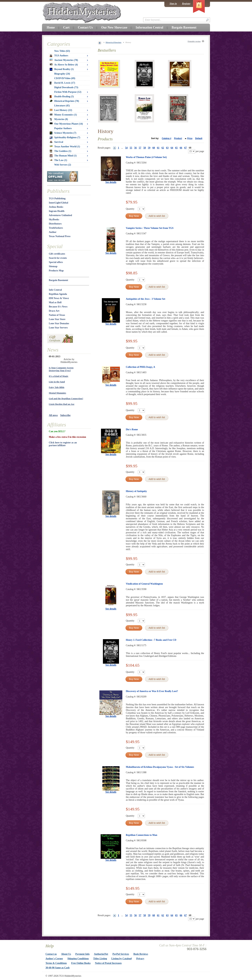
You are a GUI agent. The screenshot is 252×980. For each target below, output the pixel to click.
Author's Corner (54, 959)
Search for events (58, 258)
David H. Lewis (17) (62, 83)
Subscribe (65, 415)
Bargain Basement (58, 280)
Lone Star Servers (58, 328)
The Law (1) (58, 160)
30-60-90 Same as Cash (57, 968)
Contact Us (85, 27)
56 (135, 148)
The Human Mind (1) (63, 156)
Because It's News (58, 307)
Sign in (173, 4)
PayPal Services (121, 954)
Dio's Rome (132, 429)
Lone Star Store (57, 319)
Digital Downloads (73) (66, 87)
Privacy (140, 959)
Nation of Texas (57, 315)
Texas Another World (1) (65, 147)
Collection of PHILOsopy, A (140, 367)
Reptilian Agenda (58, 294)
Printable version (194, 41)
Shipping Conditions (78, 959)
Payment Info (83, 954)
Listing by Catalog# (122, 959)
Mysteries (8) (59, 119)
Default (199, 138)
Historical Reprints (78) (64, 101)
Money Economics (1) (63, 115)
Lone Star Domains (59, 323)
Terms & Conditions (56, 963)
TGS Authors (59, 56)
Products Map (56, 271)
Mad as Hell (55, 302)
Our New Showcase (114, 27)
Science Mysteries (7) (63, 133)
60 (154, 148)
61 (158, 148)
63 (167, 148)
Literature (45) (62, 106)
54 (126, 148)
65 (176, 148)
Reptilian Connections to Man (141, 835)
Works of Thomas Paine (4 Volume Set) (146, 157)
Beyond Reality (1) (62, 69)
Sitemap (53, 266)
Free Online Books (81, 963)
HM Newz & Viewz (59, 298)
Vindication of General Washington (144, 584)
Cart (66, 27)
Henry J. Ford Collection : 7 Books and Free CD (151, 640)
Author (53, 232)
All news (53, 415)
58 (145, 148)
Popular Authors (63, 128)
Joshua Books (56, 207)
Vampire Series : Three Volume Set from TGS (150, 228)
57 (140, 148)
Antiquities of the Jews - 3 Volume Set (146, 299)
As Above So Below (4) (64, 65)
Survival (56, 142)
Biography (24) (62, 74)
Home (51, 27)
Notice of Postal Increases (108, 963)
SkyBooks (54, 219)
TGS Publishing (57, 199)
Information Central (149, 27)
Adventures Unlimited (60, 215)
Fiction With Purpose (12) (68, 92)
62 (163, 148)
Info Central (55, 290)
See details (111, 182)
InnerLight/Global (58, 203)
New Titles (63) (62, 51)
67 (185, 148)
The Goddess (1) (60, 151)
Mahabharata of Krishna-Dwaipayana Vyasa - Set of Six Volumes (160, 767)
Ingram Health (57, 211)
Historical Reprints (114, 42)
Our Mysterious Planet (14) (66, 124)
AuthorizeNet (101, 954)
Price (190, 138)
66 (181, 148)
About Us (66, 954)
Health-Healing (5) (62, 97)
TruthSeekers (56, 228)
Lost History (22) (61, 110)
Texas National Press (60, 236)
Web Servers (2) (63, 165)
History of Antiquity (136, 491)
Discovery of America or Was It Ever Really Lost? (152, 691)
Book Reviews (141, 954)
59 (149, 148)
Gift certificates (57, 254)
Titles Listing (100, 959)
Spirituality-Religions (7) (65, 138)
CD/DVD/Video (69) (65, 78)
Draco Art (54, 311)
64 (172, 148)
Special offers (56, 262)
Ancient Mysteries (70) (64, 60)
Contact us (51, 954)
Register (186, 4)
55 (131, 148)
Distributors (55, 224)
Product (178, 138)
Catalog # (167, 138)
